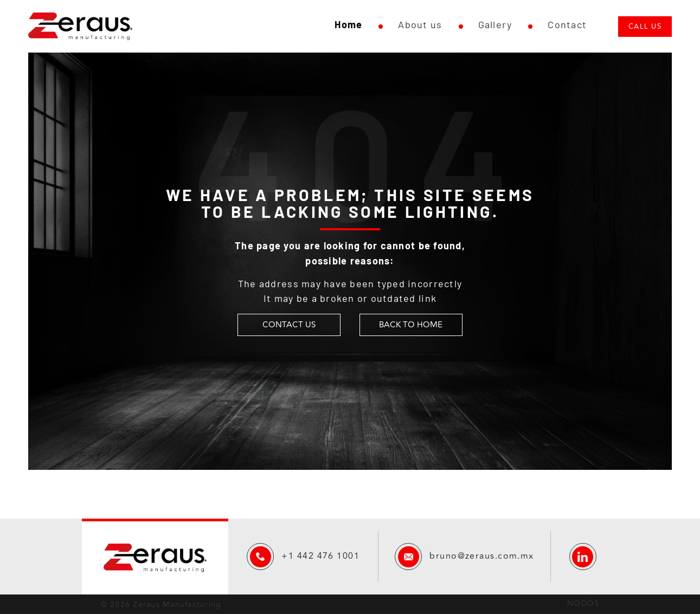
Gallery (495, 24)
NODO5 (583, 603)
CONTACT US (289, 325)
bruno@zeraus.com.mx (481, 556)
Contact (567, 24)
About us (420, 24)
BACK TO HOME (411, 325)
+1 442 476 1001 (320, 556)
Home (348, 24)
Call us (645, 27)
